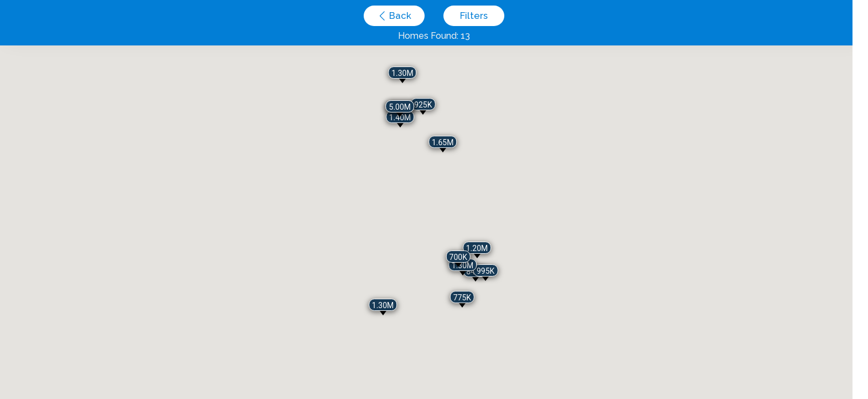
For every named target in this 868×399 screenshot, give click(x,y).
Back (399, 16)
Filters (474, 16)
